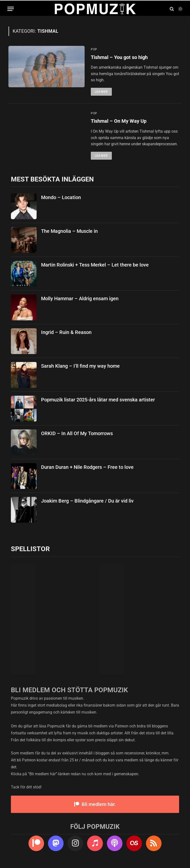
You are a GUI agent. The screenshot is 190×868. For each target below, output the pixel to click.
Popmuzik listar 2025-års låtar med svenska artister (98, 400)
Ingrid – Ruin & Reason (66, 333)
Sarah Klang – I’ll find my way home (80, 366)
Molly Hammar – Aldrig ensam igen (80, 299)
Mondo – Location (61, 198)
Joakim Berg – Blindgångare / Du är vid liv (87, 501)
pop (94, 49)
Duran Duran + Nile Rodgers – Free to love (87, 468)
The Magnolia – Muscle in (69, 232)
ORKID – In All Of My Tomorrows (77, 434)
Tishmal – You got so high (121, 58)
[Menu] (11, 9)
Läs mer (101, 92)
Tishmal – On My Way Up (120, 121)
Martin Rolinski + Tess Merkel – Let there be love (95, 265)
